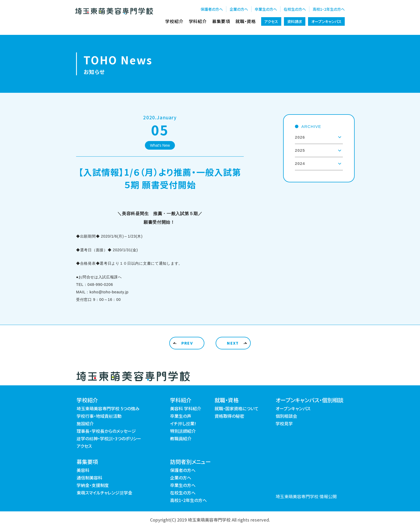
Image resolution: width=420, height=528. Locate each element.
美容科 (83, 470)
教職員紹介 (181, 438)
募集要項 (221, 21)
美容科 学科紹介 (186, 408)
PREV (187, 343)
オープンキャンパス (326, 21)
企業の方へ (239, 9)
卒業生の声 (181, 416)
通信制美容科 (89, 478)
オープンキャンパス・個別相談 (310, 400)
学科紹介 (198, 21)
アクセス (271, 21)
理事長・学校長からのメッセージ (106, 431)
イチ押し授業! (183, 423)
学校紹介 (174, 21)
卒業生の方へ (266, 9)
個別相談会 (286, 416)
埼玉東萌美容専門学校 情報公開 (306, 496)
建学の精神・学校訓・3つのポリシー (109, 438)
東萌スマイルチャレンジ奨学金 (104, 493)
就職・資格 (246, 21)
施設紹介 (85, 423)
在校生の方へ (295, 9)
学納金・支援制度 (93, 485)
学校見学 (284, 423)
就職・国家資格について (237, 408)
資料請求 (295, 21)
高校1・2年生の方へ (329, 9)
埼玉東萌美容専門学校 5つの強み (108, 408)
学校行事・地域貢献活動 (99, 416)
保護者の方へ (212, 9)
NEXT (233, 343)
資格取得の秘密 (229, 416)
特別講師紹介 (183, 431)
